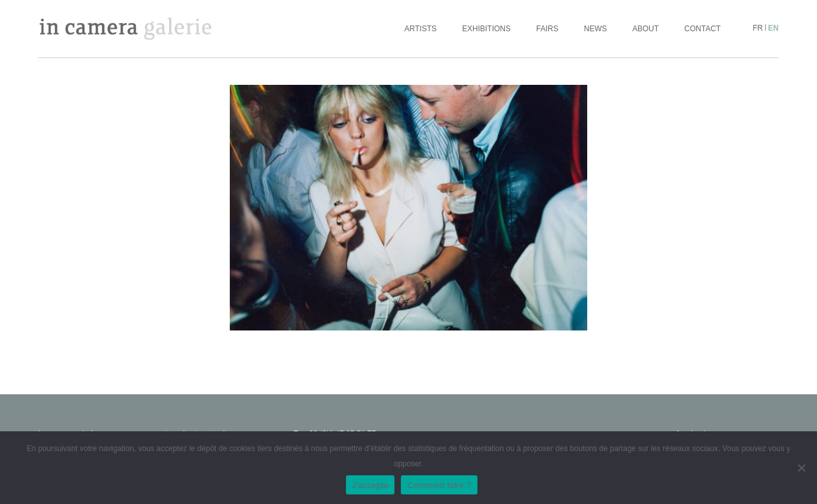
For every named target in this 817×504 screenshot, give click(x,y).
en (773, 28)
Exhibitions (486, 29)
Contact (702, 29)
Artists (421, 29)
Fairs (547, 29)
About (646, 29)
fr (758, 28)
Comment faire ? (439, 485)
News (596, 29)
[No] (801, 468)
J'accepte (371, 485)
